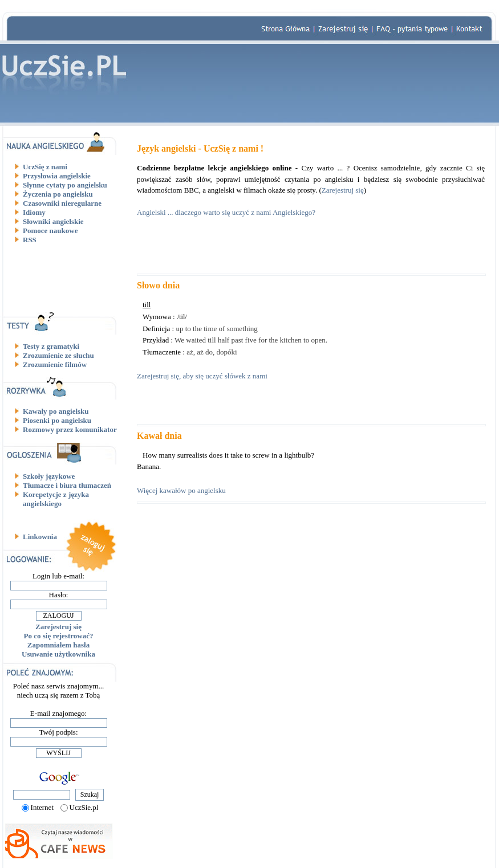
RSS (30, 240)
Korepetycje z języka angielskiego (56, 499)
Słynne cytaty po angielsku (65, 185)
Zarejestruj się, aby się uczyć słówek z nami (202, 376)
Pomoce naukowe (50, 231)
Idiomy (34, 212)
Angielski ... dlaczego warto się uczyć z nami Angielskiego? (226, 212)
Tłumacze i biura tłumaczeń (67, 485)
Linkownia (40, 537)
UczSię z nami (45, 167)
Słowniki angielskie (53, 221)
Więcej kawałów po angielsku (181, 490)
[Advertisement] (63, 278)
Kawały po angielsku (56, 411)
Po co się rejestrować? (59, 636)
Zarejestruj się (58, 627)
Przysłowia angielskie (57, 176)
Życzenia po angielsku (58, 194)
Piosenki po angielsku (57, 420)
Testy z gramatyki (51, 346)
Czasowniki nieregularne (62, 203)
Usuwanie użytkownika (58, 654)
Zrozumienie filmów (55, 364)
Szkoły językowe (49, 476)
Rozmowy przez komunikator (70, 429)
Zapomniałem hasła (58, 645)
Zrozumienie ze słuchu (58, 355)
